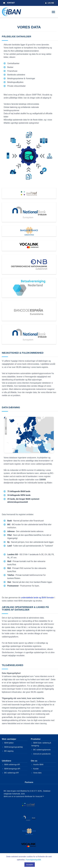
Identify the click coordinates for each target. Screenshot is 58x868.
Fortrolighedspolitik (33, 860)
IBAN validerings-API (12, 765)
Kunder (36, 769)
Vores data (37, 773)
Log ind (49, 3)
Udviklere (7, 761)
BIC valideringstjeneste (42, 750)
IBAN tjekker (9, 743)
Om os (34, 761)
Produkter (36, 739)
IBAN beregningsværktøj (13, 747)
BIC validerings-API (11, 773)
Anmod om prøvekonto (42, 754)
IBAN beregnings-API (12, 769)
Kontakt (9, 3)
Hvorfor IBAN (38, 765)
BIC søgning (9, 751)
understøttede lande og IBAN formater (37, 598)
